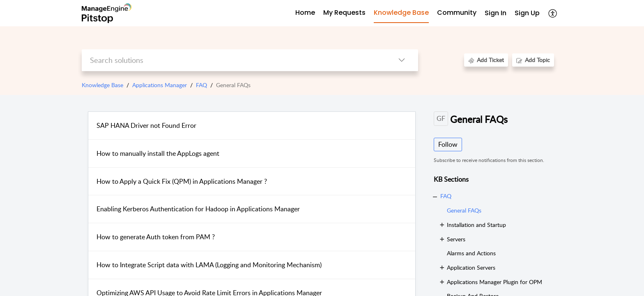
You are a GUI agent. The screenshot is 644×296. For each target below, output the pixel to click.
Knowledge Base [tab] (401, 13)
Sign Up (527, 13)
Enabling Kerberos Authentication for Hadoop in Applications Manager (198, 209)
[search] (233, 60)
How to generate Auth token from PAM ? (156, 237)
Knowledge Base (102, 85)
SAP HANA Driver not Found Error (146, 125)
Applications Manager (160, 85)
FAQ (201, 85)
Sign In (496, 13)
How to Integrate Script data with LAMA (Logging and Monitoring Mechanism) (209, 265)
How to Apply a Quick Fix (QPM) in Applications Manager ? (182, 181)
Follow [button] (448, 144)
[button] (553, 13)
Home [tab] (305, 13)
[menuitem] (496, 13)
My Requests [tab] (344, 13)
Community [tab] (457, 13)
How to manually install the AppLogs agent (158, 153)
